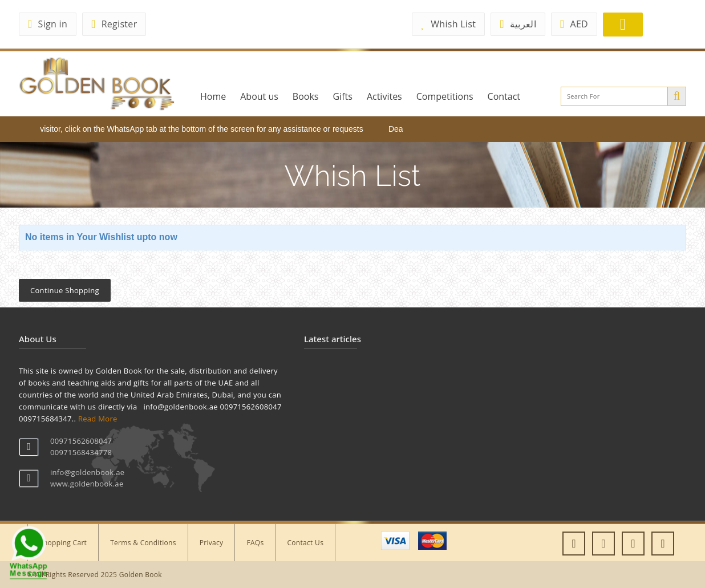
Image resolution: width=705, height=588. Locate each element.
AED (574, 24)
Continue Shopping (65, 290)
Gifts (342, 96)
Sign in (48, 24)
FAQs (255, 543)
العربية (518, 24)
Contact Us (305, 543)
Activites (384, 96)
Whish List (448, 24)
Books (306, 96)
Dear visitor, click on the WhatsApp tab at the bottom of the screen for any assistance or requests (196, 129)
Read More (98, 419)
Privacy (212, 543)
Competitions (445, 96)
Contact (504, 96)
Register (114, 24)
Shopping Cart (63, 543)
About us (259, 96)
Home (213, 96)
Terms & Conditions (143, 543)
